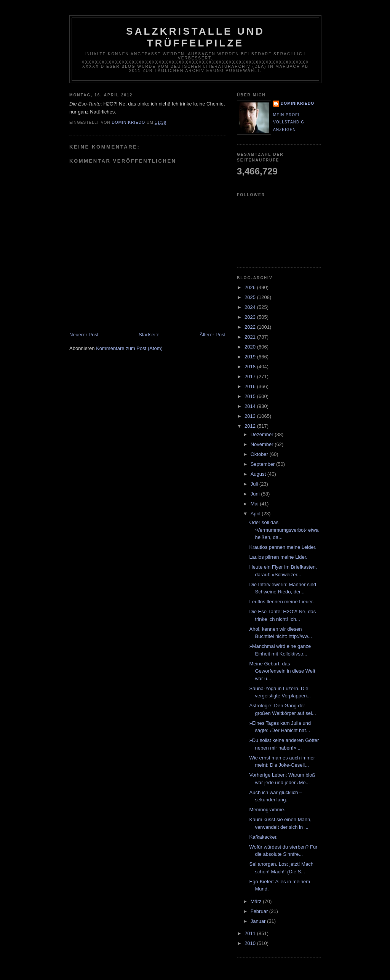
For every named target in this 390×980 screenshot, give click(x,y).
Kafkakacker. (263, 837)
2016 (251, 386)
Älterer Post (213, 335)
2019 (251, 357)
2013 (251, 416)
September (263, 464)
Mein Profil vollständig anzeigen (289, 122)
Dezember (263, 434)
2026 (251, 287)
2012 (251, 426)
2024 (251, 307)
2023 (251, 317)
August (259, 474)
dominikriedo (297, 103)
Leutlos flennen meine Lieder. (281, 602)
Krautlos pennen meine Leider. (283, 547)
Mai (255, 504)
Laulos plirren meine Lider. (278, 557)
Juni (256, 494)
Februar (260, 911)
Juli (255, 484)
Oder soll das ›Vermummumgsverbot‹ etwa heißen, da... (284, 530)
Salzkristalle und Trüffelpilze (195, 37)
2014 (251, 406)
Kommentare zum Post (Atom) (129, 348)
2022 (251, 327)
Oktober (260, 454)
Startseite (149, 335)
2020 (251, 347)
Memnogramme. (267, 810)
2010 (251, 943)
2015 (251, 396)
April (256, 514)
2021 (251, 337)
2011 (251, 933)
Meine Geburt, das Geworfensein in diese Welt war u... (282, 671)
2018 (251, 367)
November (263, 444)
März (257, 901)
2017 (251, 376)
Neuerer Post (84, 335)
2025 (251, 297)
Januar (259, 921)
